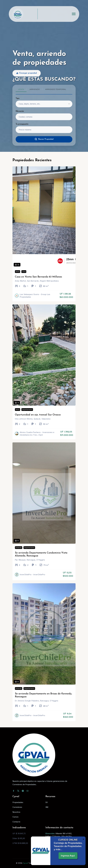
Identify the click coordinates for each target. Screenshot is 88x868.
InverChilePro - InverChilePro (32, 577)
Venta (18, 274)
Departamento (27, 412)
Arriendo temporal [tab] (56, 89)
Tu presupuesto (22, 124)
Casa (24, 274)
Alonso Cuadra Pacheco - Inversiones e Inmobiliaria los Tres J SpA (37, 436)
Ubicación (20, 111)
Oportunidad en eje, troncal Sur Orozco (38, 417)
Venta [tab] (21, 89)
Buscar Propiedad (44, 139)
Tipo (18, 98)
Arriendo (19, 550)
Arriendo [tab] (35, 89)
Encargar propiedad (27, 73)
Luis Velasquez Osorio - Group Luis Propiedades (35, 298)
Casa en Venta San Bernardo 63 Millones (38, 279)
